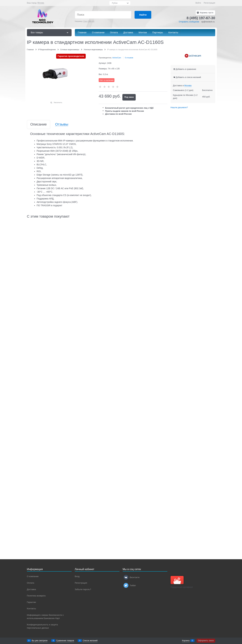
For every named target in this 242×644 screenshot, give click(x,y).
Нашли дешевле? (179, 107)
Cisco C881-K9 (89, 21)
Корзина (186, 641)
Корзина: (206, 13)
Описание (39, 124)
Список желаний (90, 641)
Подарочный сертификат (182, 582)
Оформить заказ (206, 641)
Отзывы (62, 124)
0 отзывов (129, 58)
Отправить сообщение (189, 22)
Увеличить (58, 102)
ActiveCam (117, 58)
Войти (198, 3)
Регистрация (209, 3)
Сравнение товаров (65, 641)
